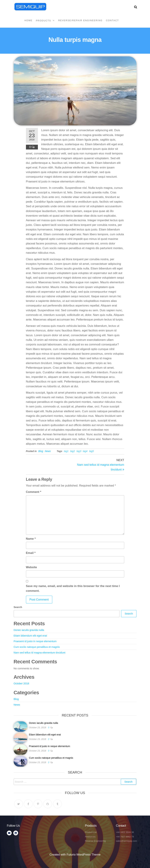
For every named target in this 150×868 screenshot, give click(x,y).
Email (31, 553)
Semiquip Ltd (66, 5)
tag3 (79, 451)
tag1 (66, 451)
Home (28, 20)
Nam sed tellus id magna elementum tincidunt (40, 652)
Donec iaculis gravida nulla (29, 630)
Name (31, 539)
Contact (112, 20)
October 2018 (21, 683)
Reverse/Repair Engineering (80, 20)
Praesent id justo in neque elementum (35, 641)
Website (31, 567)
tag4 (85, 451)
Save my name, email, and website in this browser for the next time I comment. (73, 588)
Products (43, 21)
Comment (34, 492)
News (48, 451)
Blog (41, 451)
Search (18, 607)
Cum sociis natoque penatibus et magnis (37, 647)
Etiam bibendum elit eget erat (30, 636)
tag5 (91, 451)
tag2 (72, 451)
